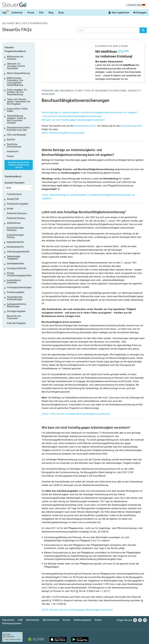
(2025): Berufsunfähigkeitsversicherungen (63, 133)
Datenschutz (33, 620)
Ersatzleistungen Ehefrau (15, 236)
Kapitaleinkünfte (15, 242)
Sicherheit (17, 13)
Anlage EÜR (13, 199)
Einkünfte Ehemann (17, 213)
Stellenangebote (82, 620)
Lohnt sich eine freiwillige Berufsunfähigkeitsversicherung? (72, 116)
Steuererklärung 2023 (85, 126)
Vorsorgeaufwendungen (19, 287)
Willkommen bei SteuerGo (15, 58)
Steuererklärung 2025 (131, 126)
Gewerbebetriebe (15, 264)
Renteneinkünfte (15, 247)
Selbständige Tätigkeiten (14, 258)
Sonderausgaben (16, 292)
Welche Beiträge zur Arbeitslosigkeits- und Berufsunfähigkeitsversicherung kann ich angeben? (90, 112)
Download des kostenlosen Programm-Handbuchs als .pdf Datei (19, 165)
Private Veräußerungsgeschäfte (19, 274)
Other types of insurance (91, 91)
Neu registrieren (119, 13)
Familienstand (14, 194)
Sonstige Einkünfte (17, 268)
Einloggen (140, 13)
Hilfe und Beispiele (16, 135)
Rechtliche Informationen (14, 145)
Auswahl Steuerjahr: (15, 183)
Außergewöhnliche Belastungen (16, 305)
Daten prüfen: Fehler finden (17, 110)
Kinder (10, 209)
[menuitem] (136, 5)
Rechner (11, 140)
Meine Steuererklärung (18, 73)
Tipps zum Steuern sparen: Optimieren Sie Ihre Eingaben (18, 102)
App (4, 13)
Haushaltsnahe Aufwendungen (15, 298)
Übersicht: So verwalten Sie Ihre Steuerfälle (16, 66)
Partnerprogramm (12, 623)
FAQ (41, 13)
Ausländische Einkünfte (14, 281)
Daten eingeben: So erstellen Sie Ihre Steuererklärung (17, 92)
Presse (10, 156)
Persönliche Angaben (18, 204)
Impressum (13, 151)
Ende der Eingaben (16, 323)
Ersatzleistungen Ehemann (15, 229)
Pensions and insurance (58, 91)
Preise (31, 13)
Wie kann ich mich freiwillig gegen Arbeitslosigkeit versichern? (73, 120)
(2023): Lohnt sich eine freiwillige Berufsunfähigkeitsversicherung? (76, 414)
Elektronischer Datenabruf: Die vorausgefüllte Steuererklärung (15, 81)
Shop (61, 13)
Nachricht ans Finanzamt (14, 317)
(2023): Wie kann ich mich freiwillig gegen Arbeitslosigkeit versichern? (77, 610)
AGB (20, 620)
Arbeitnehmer (14, 223)
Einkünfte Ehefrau (16, 218)
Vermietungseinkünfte (18, 252)
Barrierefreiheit (51, 620)
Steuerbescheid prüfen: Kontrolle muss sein (19, 129)
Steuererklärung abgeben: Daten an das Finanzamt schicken (17, 119)
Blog (51, 13)
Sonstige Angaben (16, 311)
